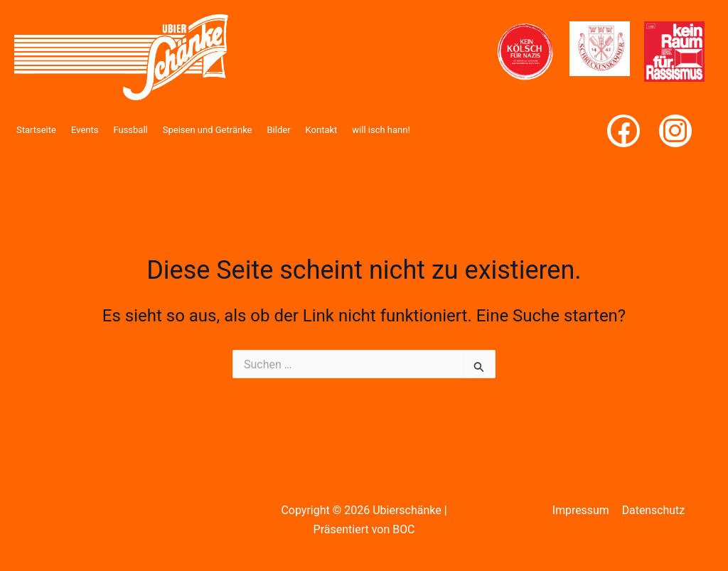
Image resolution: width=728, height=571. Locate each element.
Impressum (581, 510)
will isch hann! (381, 130)
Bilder (279, 130)
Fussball (130, 130)
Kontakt (322, 130)
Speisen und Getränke (208, 130)
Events (85, 130)
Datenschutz (653, 510)
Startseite (36, 130)
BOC (403, 529)
